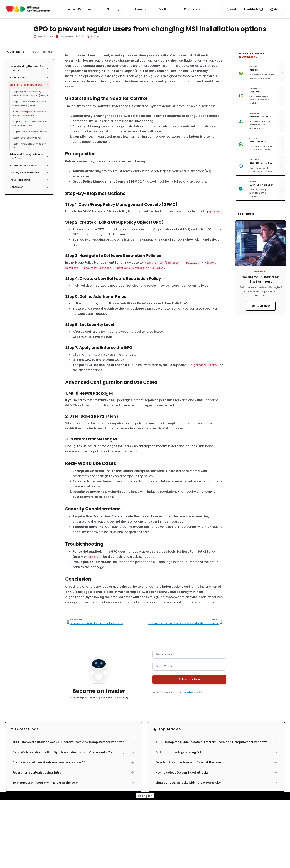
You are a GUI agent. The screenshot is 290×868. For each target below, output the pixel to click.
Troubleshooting (29, 180)
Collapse (48, 52)
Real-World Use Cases (29, 165)
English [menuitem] (147, 796)
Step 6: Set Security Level (27, 138)
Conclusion (29, 187)
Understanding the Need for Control (29, 68)
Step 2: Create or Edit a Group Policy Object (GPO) (29, 104)
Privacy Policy (195, 692)
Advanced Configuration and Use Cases (29, 156)
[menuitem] (145, 796)
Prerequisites (29, 78)
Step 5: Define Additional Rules (30, 132)
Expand (36, 52)
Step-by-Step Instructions (29, 85)
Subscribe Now (189, 679)
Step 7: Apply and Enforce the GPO (29, 146)
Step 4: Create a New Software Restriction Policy (30, 124)
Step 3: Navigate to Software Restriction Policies (29, 114)
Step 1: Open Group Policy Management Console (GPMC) (30, 94)
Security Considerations (29, 173)
